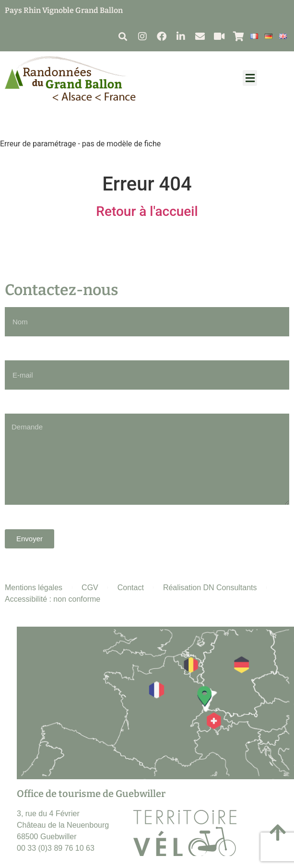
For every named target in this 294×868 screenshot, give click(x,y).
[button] (123, 36)
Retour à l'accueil (147, 211)
